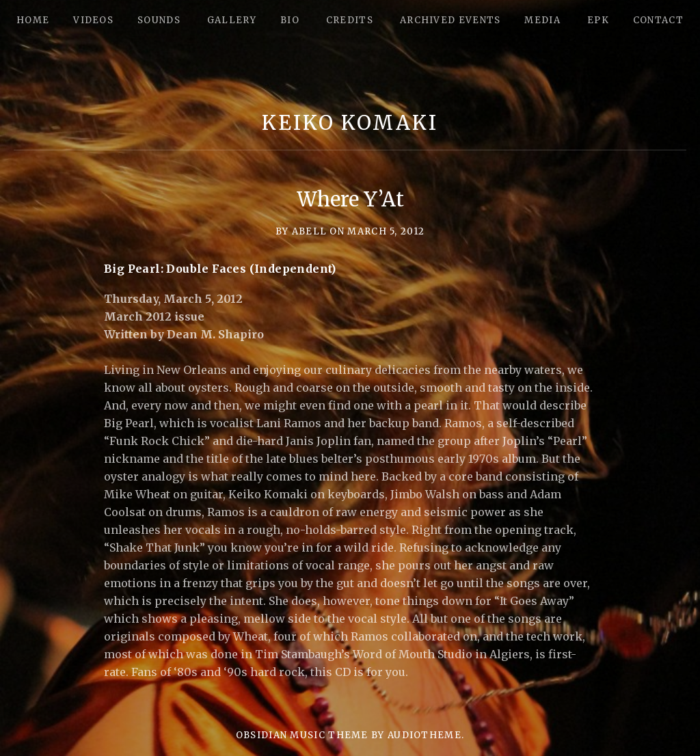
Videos (93, 20)
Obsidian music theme (302, 735)
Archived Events (450, 20)
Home (33, 20)
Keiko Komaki (350, 123)
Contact (658, 20)
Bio (290, 20)
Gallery (232, 20)
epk (598, 20)
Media (542, 20)
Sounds (159, 20)
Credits (350, 20)
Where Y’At (350, 199)
